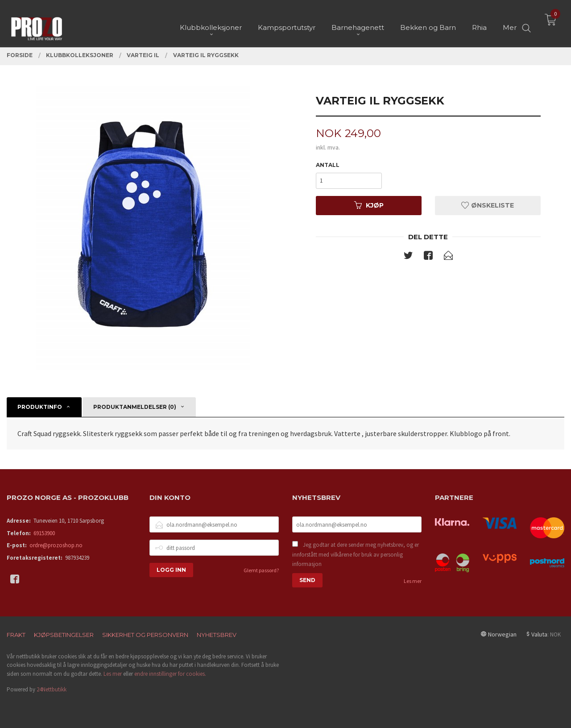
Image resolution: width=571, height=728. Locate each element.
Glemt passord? (261, 570)
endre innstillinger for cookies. (170, 674)
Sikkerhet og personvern (145, 635)
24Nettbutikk (52, 689)
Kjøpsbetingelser (64, 635)
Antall (328, 165)
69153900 (44, 533)
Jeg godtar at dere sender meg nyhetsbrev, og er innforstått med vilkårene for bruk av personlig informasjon (356, 554)
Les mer (413, 581)
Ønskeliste (488, 205)
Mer (510, 23)
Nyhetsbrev (217, 635)
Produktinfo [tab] (40, 407)
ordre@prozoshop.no (56, 545)
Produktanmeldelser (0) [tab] (135, 407)
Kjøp (369, 205)
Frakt (16, 635)
